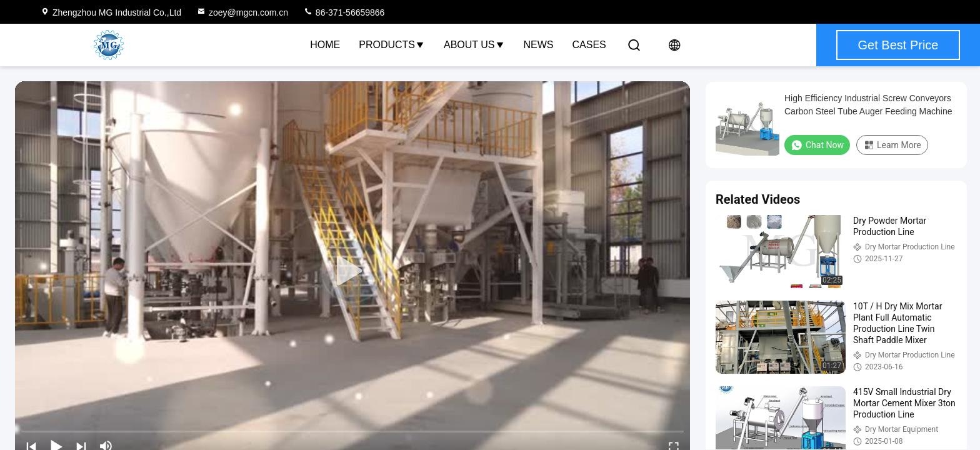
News (539, 45)
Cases (589, 45)
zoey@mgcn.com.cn (242, 12)
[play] (352, 271)
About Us (474, 45)
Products (392, 45)
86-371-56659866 (344, 12)
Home (325, 45)
